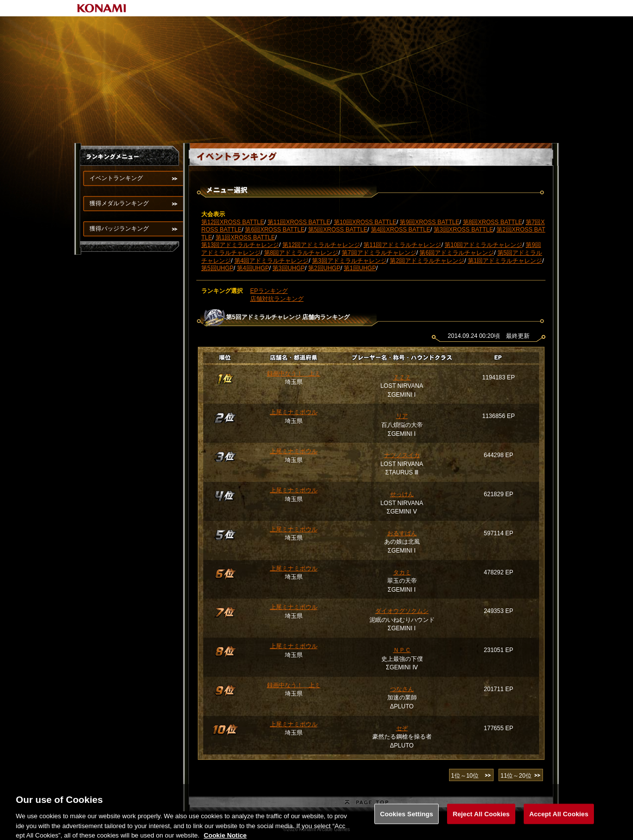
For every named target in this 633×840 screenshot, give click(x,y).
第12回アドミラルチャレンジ (321, 245)
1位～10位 (465, 776)
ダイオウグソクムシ (402, 611)
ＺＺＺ (402, 377)
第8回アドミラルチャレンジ (301, 253)
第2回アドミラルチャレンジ (427, 261)
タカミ (402, 572)
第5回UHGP (217, 268)
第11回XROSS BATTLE (299, 222)
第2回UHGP (324, 268)
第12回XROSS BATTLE (233, 222)
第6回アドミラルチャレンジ (457, 253)
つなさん (402, 689)
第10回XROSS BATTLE (365, 222)
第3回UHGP (289, 268)
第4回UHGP (253, 268)
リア (402, 416)
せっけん (402, 494)
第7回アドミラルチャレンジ (379, 253)
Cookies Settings (407, 821)
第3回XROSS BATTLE (463, 230)
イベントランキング (116, 178)
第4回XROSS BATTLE (401, 230)
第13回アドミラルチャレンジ (240, 245)
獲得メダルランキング (119, 203)
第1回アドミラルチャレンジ (505, 261)
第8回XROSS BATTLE (493, 222)
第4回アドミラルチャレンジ (272, 261)
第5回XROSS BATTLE (338, 230)
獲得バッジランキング (119, 229)
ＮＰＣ (402, 650)
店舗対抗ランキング (277, 299)
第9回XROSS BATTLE (429, 222)
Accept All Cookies (559, 821)
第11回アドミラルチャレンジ (402, 245)
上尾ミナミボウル (294, 412)
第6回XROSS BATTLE (274, 230)
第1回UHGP (360, 268)
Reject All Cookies (481, 821)
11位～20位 (516, 776)
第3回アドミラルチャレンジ (349, 261)
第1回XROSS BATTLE (245, 237)
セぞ (402, 728)
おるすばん (402, 533)
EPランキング (269, 291)
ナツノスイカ (402, 455)
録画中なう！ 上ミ (294, 373)
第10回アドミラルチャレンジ (483, 245)
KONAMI (102, 8)
